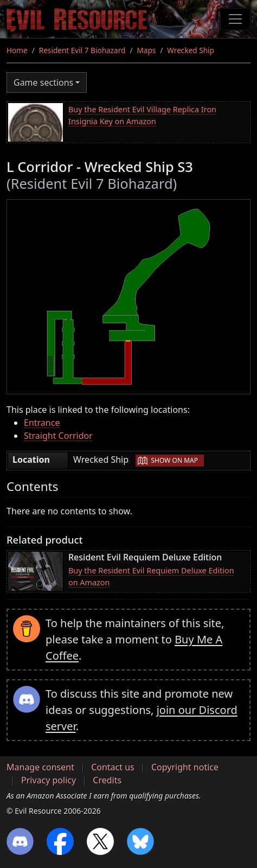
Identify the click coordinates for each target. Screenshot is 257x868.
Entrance (42, 423)
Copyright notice (185, 767)
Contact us (113, 767)
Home (17, 50)
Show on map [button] (175, 460)
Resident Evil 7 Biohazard (82, 50)
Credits (107, 780)
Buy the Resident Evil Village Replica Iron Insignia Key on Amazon (142, 115)
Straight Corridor (58, 436)
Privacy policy (49, 780)
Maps (146, 50)
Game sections (43, 82)
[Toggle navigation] (235, 19)
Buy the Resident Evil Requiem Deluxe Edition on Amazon (151, 576)
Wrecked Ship (191, 50)
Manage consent (40, 767)
